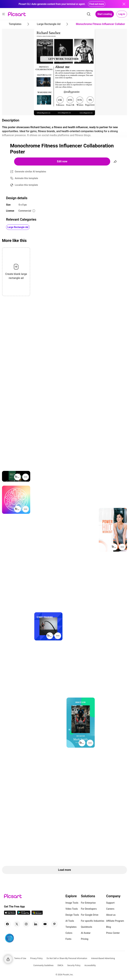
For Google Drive (90, 915)
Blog (109, 927)
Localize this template (26, 185)
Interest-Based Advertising (103, 958)
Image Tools (72, 903)
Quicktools (87, 927)
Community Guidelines (43, 965)
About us (111, 915)
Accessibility (90, 965)
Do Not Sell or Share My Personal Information (67, 958)
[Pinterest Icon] (54, 924)
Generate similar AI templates (30, 172)
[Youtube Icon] (45, 924)
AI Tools (70, 921)
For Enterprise (88, 903)
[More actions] (26, 477)
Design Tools (72, 915)
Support (110, 903)
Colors (69, 933)
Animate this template (26, 178)
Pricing (85, 939)
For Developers (89, 909)
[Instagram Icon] (26, 924)
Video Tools (72, 909)
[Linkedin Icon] (36, 924)
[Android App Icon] (24, 914)
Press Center (113, 933)
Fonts (68, 939)
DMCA (60, 965)
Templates (71, 927)
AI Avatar (86, 933)
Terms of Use (20, 958)
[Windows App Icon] (37, 914)
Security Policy (74, 965)
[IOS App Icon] (10, 914)
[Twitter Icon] (17, 924)
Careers (110, 909)
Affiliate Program (115, 921)
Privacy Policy (36, 958)
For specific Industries (93, 921)
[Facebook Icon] (7, 924)
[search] (89, 14)
